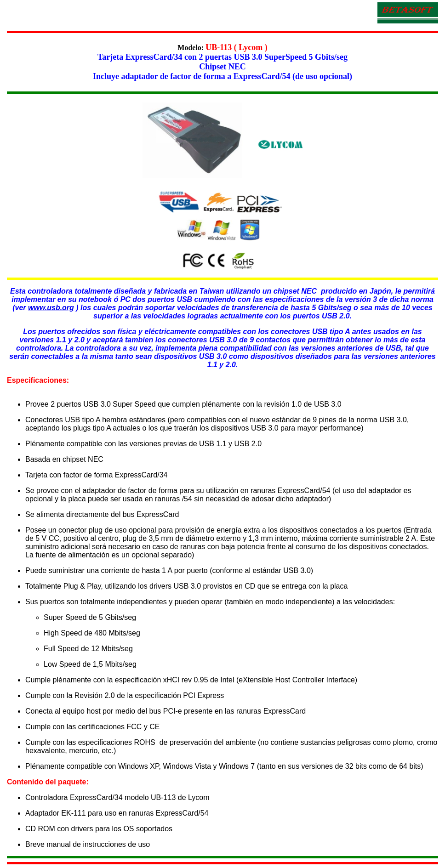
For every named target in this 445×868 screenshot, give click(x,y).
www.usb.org (51, 308)
